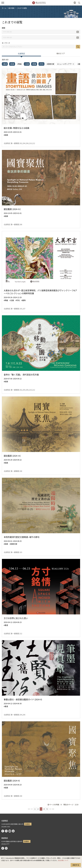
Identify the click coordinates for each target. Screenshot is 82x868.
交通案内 (27, 824)
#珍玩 (41, 64)
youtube (10, 831)
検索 (78, 47)
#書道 (5, 64)
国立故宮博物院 (39, 3)
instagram (6, 831)
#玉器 (27, 64)
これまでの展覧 (22, 8)
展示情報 (11, 8)
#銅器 (34, 64)
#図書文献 (50, 64)
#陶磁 (19, 64)
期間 (3, 28)
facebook (3, 831)
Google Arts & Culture (13, 831)
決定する (76, 865)
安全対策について (63, 860)
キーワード (6, 43)
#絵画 (12, 64)
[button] (75, 3)
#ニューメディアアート (66, 64)
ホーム (4, 8)
